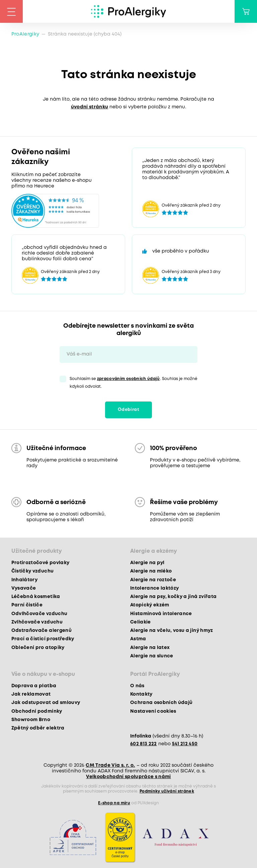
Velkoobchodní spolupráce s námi (128, 777)
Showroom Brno (31, 720)
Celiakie (141, 622)
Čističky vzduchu (32, 571)
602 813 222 (144, 744)
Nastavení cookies (153, 711)
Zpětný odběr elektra (38, 728)
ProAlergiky (25, 34)
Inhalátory (24, 580)
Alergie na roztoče (153, 580)
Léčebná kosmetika (36, 597)
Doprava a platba (34, 686)
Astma (138, 639)
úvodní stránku (90, 107)
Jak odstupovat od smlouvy (46, 703)
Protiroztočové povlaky (40, 563)
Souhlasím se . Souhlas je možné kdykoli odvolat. (134, 383)
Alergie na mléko (151, 571)
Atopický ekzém (150, 605)
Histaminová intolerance (161, 614)
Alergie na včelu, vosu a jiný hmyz (172, 631)
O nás (137, 686)
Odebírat (128, 410)
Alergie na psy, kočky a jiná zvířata (173, 597)
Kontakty (141, 694)
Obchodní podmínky (37, 711)
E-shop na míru (114, 803)
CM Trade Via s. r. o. (110, 765)
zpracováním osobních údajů (128, 379)
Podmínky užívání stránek (167, 791)
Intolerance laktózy (154, 588)
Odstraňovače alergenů (41, 631)
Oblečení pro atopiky (38, 648)
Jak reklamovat (31, 694)
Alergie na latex (150, 648)
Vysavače (24, 588)
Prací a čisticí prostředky (43, 639)
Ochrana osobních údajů (161, 703)
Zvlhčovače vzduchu (37, 622)
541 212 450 (185, 744)
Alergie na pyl (147, 563)
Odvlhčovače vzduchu (39, 614)
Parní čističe (27, 605)
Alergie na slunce (152, 656)
